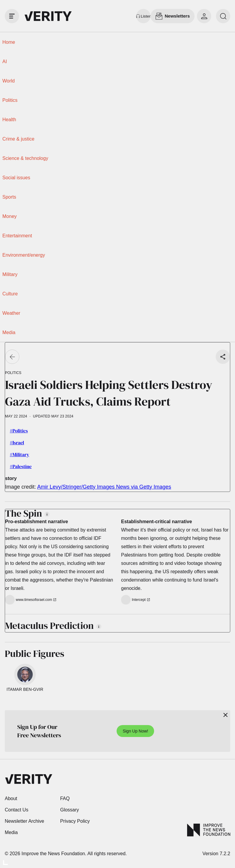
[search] (223, 16)
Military (10, 274)
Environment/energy (24, 255)
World (9, 81)
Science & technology (25, 158)
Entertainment (17, 236)
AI (5, 61)
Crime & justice (18, 139)
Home (9, 42)
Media (9, 332)
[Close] (225, 715)
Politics (10, 100)
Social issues (16, 178)
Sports (9, 197)
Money (10, 216)
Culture (10, 294)
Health (9, 120)
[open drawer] (12, 16)
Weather (11, 313)
